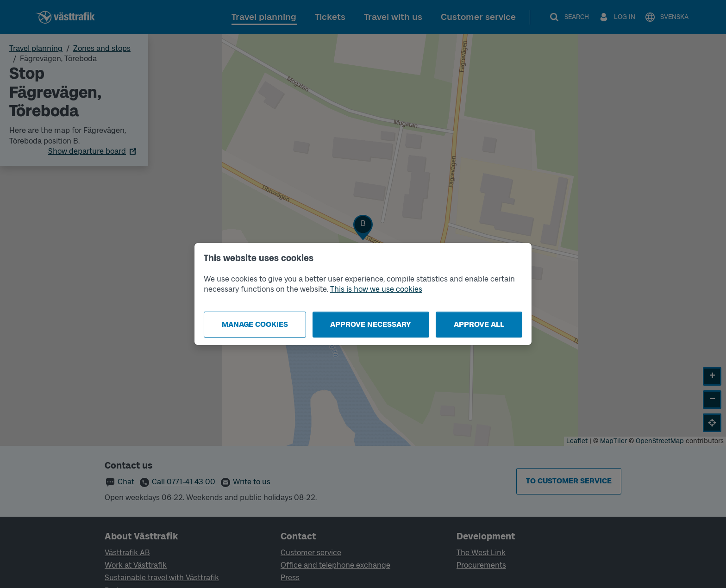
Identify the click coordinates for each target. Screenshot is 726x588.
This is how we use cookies (376, 289)
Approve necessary (371, 324)
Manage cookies (255, 324)
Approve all (479, 324)
